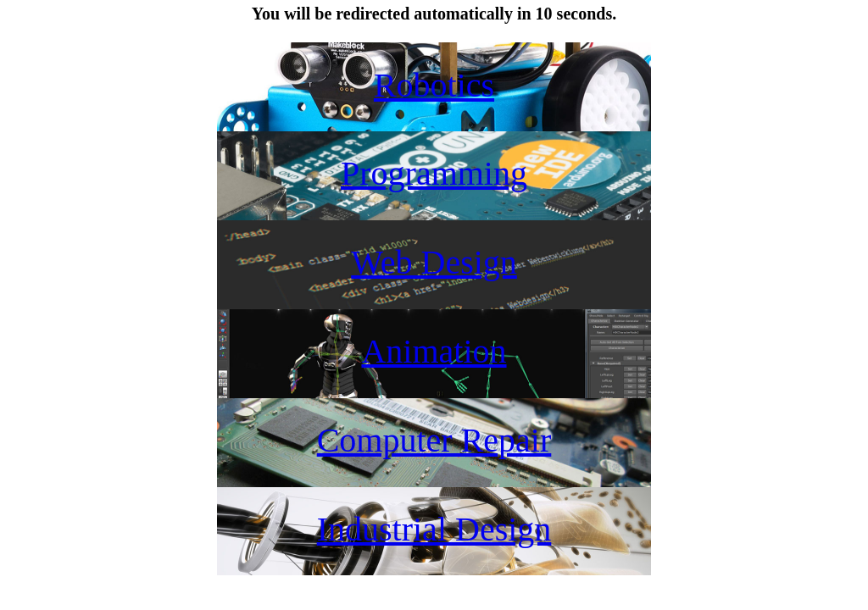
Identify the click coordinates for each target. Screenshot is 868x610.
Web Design (434, 262)
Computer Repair (434, 440)
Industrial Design (434, 529)
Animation (434, 351)
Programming (434, 173)
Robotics (434, 85)
